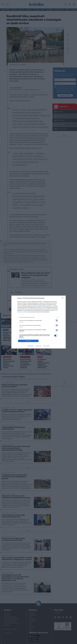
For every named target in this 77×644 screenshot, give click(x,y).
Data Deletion (31, 346)
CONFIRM (28, 341)
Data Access (38, 346)
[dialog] (39, 322)
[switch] (56, 320)
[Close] (63, 298)
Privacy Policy (46, 346)
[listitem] (39, 317)
